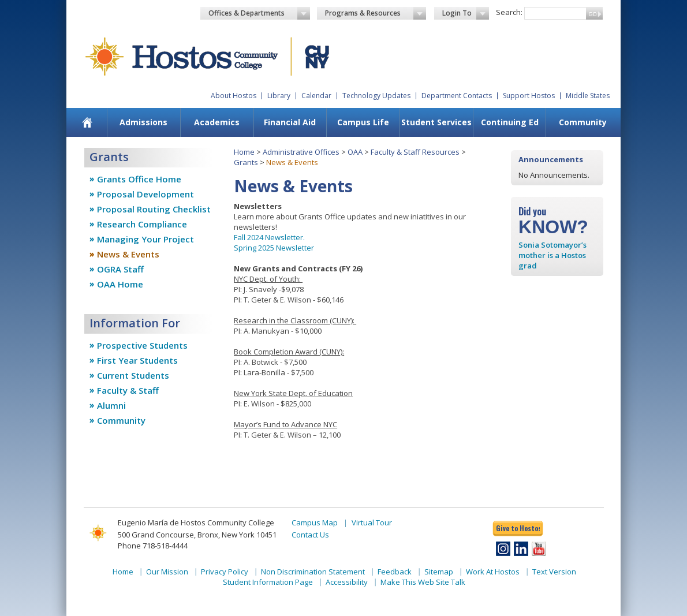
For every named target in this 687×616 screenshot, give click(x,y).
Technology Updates (376, 96)
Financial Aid (290, 122)
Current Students (133, 375)
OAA (355, 152)
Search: (509, 12)
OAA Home (120, 284)
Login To (466, 13)
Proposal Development (145, 194)
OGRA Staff (120, 269)
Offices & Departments (259, 13)
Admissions (143, 122)
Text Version (554, 572)
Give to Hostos (518, 528)
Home (244, 152)
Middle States (588, 96)
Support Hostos (529, 96)
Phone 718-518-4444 (153, 546)
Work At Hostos (493, 572)
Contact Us (310, 535)
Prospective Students (142, 345)
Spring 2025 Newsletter (274, 248)
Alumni (111, 405)
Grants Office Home (139, 179)
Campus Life (363, 122)
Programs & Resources (376, 13)
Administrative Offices (301, 152)
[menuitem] (87, 122)
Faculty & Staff (128, 390)
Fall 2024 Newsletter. (269, 237)
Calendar (316, 96)
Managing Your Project (145, 239)
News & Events (128, 254)
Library (279, 96)
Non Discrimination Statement (313, 572)
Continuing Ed (510, 122)
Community (583, 122)
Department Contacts (457, 96)
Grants (246, 162)
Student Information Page (268, 582)
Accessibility (347, 582)
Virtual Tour (372, 522)
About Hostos (234, 96)
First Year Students (137, 360)
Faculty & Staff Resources (415, 152)
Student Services (436, 122)
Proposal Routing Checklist (154, 209)
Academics (217, 122)
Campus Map (315, 522)
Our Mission (167, 572)
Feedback (395, 572)
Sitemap (439, 572)
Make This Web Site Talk (423, 582)
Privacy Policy (225, 572)
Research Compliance (142, 224)
